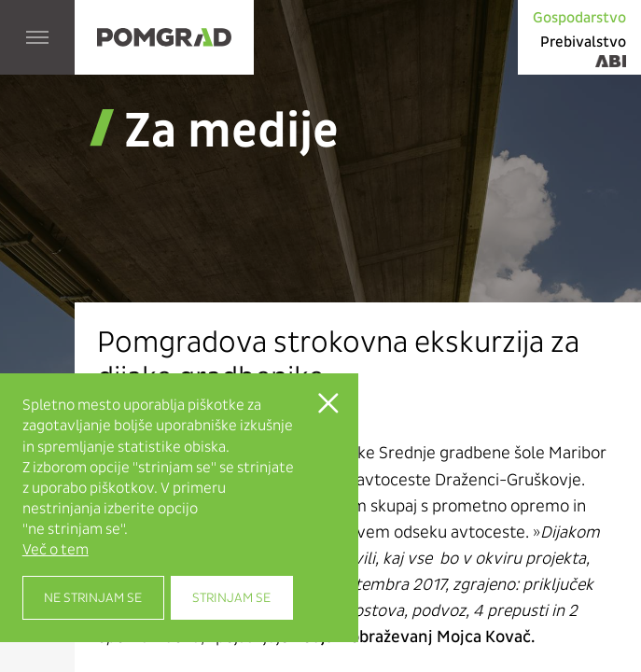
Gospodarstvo (579, 17)
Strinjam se (231, 598)
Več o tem (56, 550)
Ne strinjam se (93, 598)
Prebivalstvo (583, 42)
